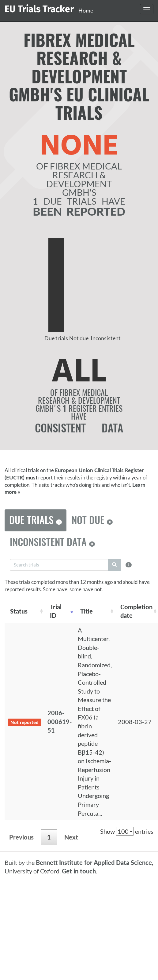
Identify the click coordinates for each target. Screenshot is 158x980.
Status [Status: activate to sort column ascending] (19, 611)
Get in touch (79, 871)
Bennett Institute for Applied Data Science (94, 862)
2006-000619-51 (60, 721)
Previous (21, 837)
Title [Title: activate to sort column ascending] (87, 611)
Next (71, 837)
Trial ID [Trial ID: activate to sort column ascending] (56, 611)
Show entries (127, 831)
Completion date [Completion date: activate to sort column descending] (136, 611)
